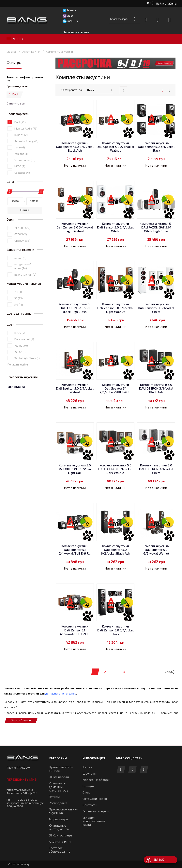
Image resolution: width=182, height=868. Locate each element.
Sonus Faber (25, 175)
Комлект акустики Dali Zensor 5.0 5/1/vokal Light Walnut (115, 308)
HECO (20, 181)
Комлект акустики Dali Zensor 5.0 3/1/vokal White (115, 227)
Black (20, 348)
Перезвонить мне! (22, 779)
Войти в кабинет (167, 3)
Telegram (72, 10)
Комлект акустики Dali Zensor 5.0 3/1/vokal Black (156, 147)
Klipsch (21, 150)
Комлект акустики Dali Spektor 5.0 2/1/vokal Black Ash (75, 147)
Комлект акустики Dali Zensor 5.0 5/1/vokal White (156, 308)
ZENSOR (22, 243)
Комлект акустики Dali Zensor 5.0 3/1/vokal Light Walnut (75, 227)
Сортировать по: (72, 90)
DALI (20, 137)
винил (20, 273)
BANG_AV (72, 21)
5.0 (19, 319)
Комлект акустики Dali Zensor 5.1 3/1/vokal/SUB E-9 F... (75, 630)
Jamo (20, 162)
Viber (70, 15)
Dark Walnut (24, 354)
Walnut (21, 360)
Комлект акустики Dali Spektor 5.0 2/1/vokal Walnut (115, 147)
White (21, 367)
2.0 (18, 307)
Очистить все (15, 118)
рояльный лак (25, 289)
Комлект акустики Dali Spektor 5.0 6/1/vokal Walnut (75, 388)
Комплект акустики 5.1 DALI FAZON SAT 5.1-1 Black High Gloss (75, 308)
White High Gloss (27, 373)
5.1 (19, 313)
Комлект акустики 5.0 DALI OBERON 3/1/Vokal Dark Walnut (115, 469)
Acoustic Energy (26, 156)
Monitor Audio (26, 143)
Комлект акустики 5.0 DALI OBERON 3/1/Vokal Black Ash (156, 388)
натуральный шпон (23, 281)
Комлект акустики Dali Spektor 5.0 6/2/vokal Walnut (156, 550)
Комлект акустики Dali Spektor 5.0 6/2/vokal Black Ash (115, 550)
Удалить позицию (9, 111)
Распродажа (16, 72)
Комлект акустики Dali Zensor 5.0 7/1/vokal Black (115, 630)
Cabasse (22, 187)
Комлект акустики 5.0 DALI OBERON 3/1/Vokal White (156, 469)
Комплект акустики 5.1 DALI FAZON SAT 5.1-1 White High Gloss (156, 227)
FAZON (21, 249)
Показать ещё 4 (18, 379)
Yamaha (22, 168)
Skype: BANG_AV (18, 768)
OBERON (22, 255)
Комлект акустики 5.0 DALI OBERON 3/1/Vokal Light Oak (75, 469)
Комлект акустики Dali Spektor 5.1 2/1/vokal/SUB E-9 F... (115, 388)
